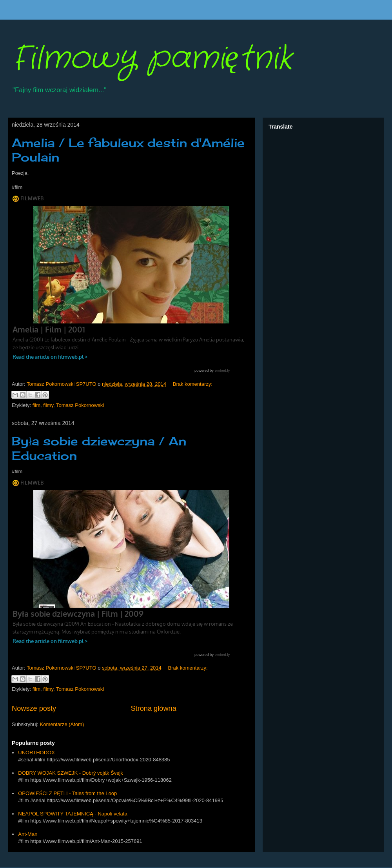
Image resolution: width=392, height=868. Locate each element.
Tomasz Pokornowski (80, 405)
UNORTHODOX (36, 753)
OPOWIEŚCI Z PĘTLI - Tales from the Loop (67, 793)
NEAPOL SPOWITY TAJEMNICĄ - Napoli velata (73, 814)
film (36, 405)
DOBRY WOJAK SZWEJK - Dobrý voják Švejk (71, 773)
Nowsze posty (34, 708)
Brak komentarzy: (193, 384)
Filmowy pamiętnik (152, 59)
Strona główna (153, 708)
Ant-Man (28, 834)
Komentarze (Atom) (62, 724)
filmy (48, 405)
